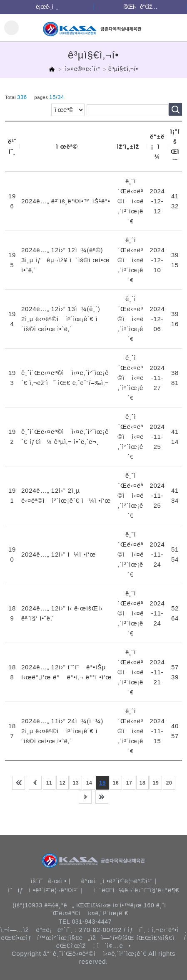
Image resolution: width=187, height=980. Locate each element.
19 (156, 783)
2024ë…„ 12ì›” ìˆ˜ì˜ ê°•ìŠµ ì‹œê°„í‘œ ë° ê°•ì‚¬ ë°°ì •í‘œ (66, 672)
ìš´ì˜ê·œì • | (51, 881)
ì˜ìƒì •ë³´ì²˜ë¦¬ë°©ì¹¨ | (45, 890)
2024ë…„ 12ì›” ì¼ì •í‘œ (59, 554)
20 (169, 783)
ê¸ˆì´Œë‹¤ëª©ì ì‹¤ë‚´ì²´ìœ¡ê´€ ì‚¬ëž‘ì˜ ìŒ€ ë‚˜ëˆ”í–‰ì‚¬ (65, 378)
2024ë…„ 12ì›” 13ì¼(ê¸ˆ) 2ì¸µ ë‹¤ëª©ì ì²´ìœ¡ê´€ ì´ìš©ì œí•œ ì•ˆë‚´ (61, 319)
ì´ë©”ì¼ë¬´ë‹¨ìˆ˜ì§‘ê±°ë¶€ (136, 890)
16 (116, 783)
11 (49, 783)
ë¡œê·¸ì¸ (47, 7)
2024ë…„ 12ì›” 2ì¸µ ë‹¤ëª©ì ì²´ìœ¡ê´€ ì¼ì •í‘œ (66, 495)
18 (143, 783)
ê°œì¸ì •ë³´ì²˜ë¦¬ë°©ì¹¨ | (119, 881)
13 (76, 783)
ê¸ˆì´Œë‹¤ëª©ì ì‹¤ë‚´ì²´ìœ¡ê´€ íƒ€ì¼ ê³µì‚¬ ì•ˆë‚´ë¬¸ (65, 437)
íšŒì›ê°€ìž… (140, 7)
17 (129, 783)
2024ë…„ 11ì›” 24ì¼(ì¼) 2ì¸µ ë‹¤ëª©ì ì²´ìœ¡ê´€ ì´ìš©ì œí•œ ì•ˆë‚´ (62, 731)
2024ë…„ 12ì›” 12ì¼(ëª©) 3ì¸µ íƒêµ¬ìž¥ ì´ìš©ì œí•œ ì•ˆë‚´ (65, 260)
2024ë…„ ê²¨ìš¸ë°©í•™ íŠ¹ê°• (66, 201)
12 (63, 783)
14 (89, 783)
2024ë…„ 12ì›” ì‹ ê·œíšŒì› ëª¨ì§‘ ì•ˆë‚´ (65, 613)
